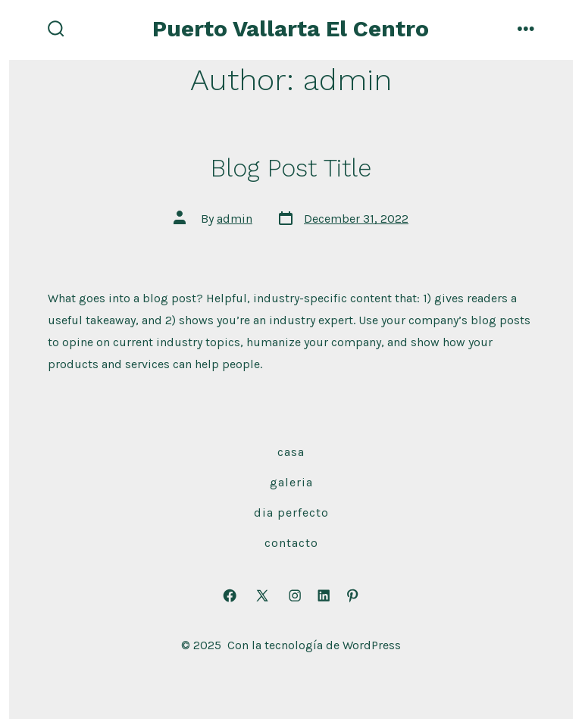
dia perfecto (291, 512)
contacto (291, 543)
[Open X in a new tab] (262, 595)
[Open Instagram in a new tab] (295, 595)
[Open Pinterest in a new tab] (352, 595)
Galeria (291, 482)
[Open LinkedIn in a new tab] (324, 595)
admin (235, 219)
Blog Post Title (291, 168)
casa (291, 452)
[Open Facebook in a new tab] (230, 595)
